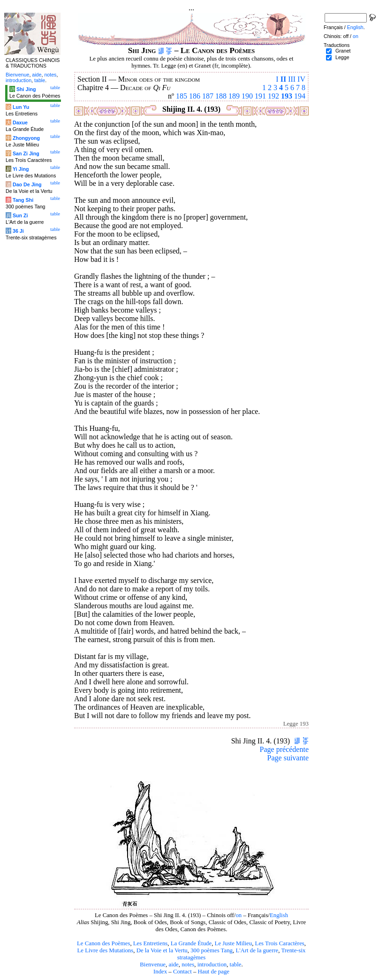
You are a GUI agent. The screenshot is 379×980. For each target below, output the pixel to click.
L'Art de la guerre (257, 950)
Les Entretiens (151, 943)
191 (260, 96)
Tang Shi (23, 200)
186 (195, 96)
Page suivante (288, 758)
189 (234, 96)
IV (301, 79)
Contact (182, 972)
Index (160, 972)
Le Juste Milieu (234, 943)
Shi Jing (26, 89)
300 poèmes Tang (212, 950)
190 (247, 96)
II (283, 79)
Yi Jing (21, 169)
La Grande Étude (191, 943)
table (236, 965)
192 (273, 96)
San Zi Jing (26, 153)
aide (173, 965)
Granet (343, 51)
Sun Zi (20, 215)
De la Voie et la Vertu (162, 950)
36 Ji (18, 231)
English (279, 915)
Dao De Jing (27, 184)
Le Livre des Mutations (105, 950)
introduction (212, 965)
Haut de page (214, 972)
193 (287, 96)
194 (300, 96)
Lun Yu (21, 107)
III (292, 79)
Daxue (20, 122)
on (239, 915)
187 (208, 96)
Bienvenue (153, 965)
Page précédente (284, 749)
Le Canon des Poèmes (103, 943)
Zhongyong (26, 138)
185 (182, 96)
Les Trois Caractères (280, 943)
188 (221, 96)
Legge (342, 57)
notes (188, 965)
